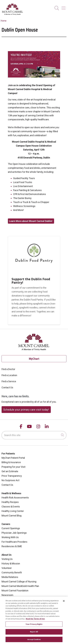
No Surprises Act (10, 480)
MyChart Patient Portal (13, 458)
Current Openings (11, 528)
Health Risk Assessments (15, 498)
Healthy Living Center (13, 511)
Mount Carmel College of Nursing (19, 582)
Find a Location (9, 375)
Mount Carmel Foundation (15, 591)
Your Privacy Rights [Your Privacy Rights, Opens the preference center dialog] (34, 626)
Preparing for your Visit (13, 467)
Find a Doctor (8, 369)
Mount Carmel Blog (12, 516)
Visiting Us (7, 559)
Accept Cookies (34, 641)
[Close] (64, 603)
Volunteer (7, 568)
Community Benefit (12, 573)
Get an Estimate (10, 471)
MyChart (34, 359)
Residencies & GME (12, 546)
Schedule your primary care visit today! (26, 410)
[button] (64, 7)
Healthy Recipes (10, 502)
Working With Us (10, 537)
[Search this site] (34, 435)
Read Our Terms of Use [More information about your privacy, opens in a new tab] (35, 620)
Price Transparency (12, 476)
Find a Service (9, 381)
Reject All (34, 633)
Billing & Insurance (11, 462)
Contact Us (7, 387)
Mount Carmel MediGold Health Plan (20, 586)
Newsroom (7, 595)
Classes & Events (11, 507)
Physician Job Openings (14, 533)
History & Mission (11, 564)
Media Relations (10, 577)
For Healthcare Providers (14, 542)
